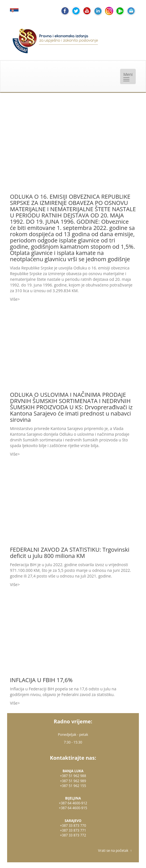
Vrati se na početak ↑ (115, 851)
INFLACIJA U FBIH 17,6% (41, 680)
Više (14, 299)
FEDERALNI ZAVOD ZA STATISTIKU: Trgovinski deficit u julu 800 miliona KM (70, 553)
